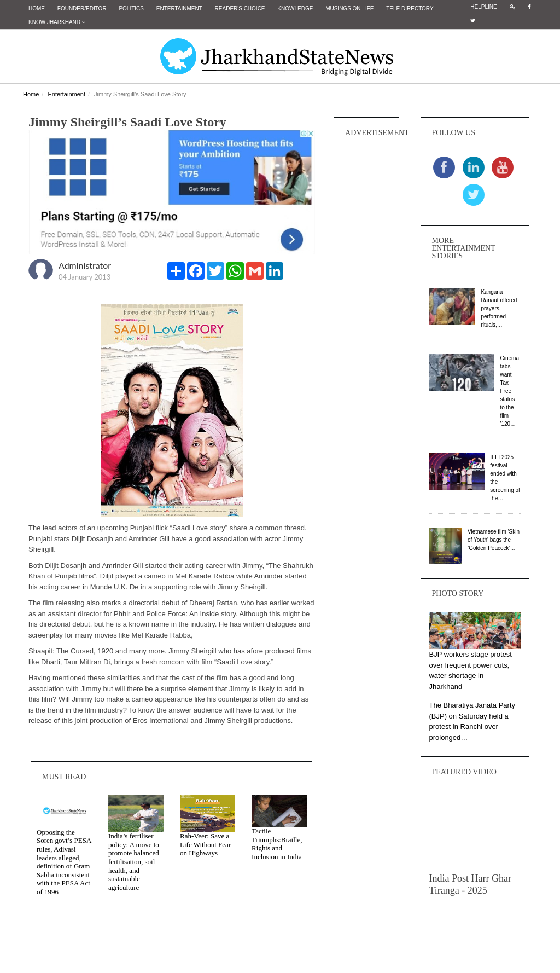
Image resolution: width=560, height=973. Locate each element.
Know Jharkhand (57, 22)
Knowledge (295, 8)
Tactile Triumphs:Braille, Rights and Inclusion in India (277, 844)
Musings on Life (349, 8)
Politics (131, 8)
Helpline (483, 7)
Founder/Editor (82, 8)
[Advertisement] (366, 315)
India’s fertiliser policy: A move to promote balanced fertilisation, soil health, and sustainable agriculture (134, 862)
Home (37, 8)
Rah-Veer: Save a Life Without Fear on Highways (205, 844)
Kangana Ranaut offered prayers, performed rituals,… (499, 308)
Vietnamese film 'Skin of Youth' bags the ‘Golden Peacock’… (494, 540)
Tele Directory (410, 8)
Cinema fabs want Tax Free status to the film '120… (509, 391)
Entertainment (179, 8)
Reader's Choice (240, 8)
